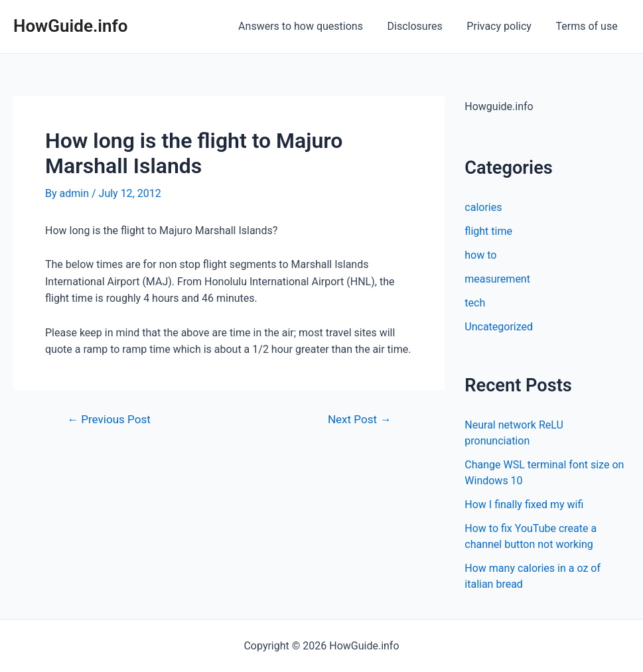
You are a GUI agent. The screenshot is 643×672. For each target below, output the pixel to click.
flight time (488, 231)
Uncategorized (499, 327)
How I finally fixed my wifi (524, 504)
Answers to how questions (311, 26)
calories (483, 207)
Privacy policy (504, 26)
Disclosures (422, 26)
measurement (497, 279)
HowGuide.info (71, 26)
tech (475, 303)
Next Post (359, 420)
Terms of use (588, 26)
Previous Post (109, 420)
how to (480, 255)
